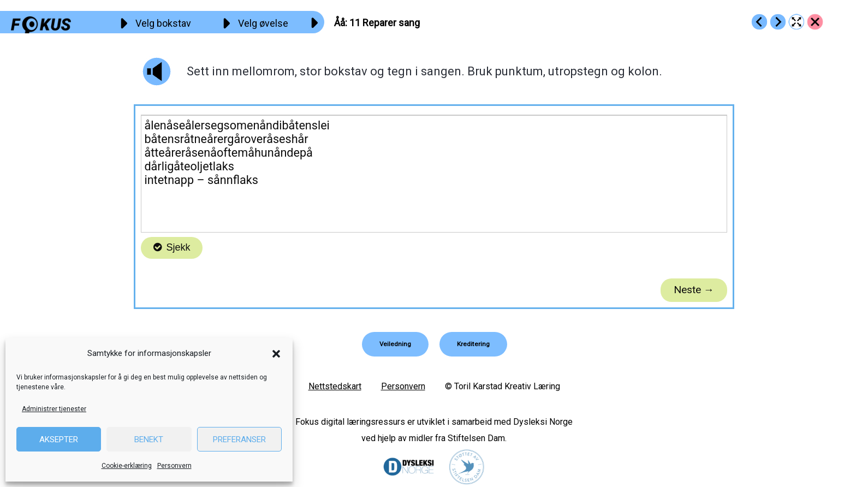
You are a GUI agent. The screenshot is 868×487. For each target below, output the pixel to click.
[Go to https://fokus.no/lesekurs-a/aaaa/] (815, 22)
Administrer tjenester (54, 409)
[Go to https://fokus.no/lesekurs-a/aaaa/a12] (778, 22)
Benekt (149, 440)
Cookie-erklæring (127, 466)
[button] (276, 354)
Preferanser (239, 440)
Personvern (174, 466)
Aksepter (59, 440)
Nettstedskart (335, 386)
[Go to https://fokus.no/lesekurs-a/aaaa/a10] (759, 22)
